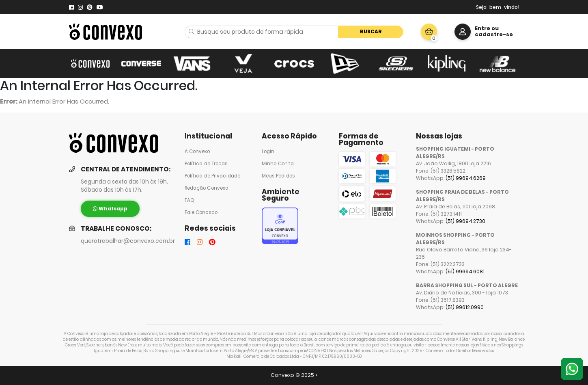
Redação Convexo (207, 188)
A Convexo (197, 151)
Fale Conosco (201, 212)
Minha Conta (278, 164)
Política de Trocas (206, 164)
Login (268, 151)
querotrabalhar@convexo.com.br (128, 241)
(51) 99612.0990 (465, 307)
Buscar (371, 31)
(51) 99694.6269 (466, 178)
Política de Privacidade (213, 176)
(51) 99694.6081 (465, 271)
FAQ (190, 200)
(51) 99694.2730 (465, 221)
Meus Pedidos (278, 176)
